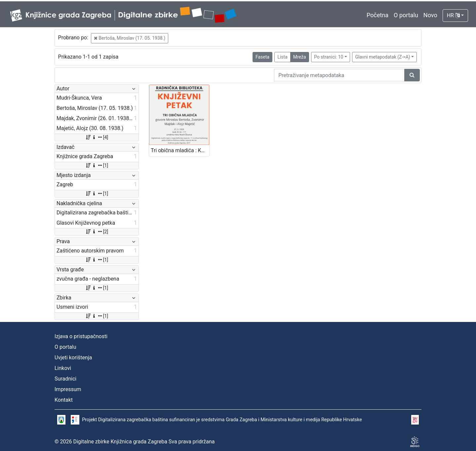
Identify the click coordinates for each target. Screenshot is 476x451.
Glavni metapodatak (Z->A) (382, 57)
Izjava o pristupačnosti (81, 336)
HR (453, 15)
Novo (430, 15)
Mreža (300, 57)
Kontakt (64, 400)
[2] (97, 232)
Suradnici (65, 379)
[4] (97, 137)
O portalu (406, 15)
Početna (377, 15)
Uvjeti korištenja (73, 358)
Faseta (262, 57)
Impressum (68, 389)
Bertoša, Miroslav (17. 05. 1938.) (130, 38)
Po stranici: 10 (329, 57)
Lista (282, 57)
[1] (97, 165)
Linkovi (63, 368)
